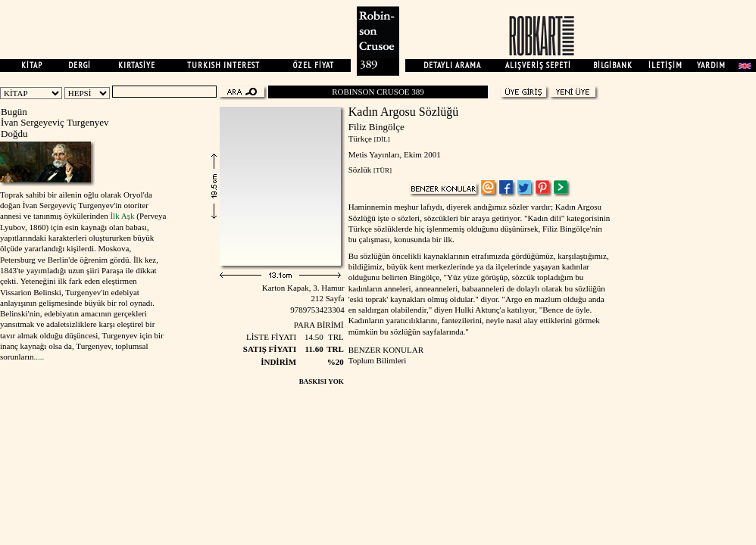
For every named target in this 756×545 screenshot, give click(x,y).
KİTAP (32, 65)
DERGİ (80, 65)
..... (39, 357)
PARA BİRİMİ (319, 325)
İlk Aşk (122, 216)
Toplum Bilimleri (378, 360)
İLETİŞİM (665, 65)
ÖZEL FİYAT (314, 65)
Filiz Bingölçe (376, 127)
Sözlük (360, 170)
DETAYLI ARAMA (452, 65)
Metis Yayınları (374, 154)
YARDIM (711, 65)
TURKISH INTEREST (223, 65)
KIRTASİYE (137, 65)
